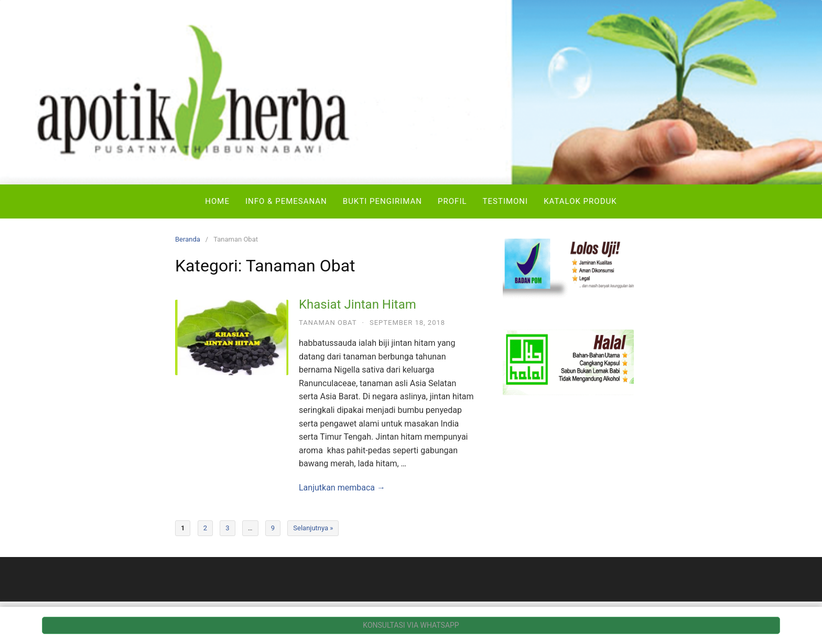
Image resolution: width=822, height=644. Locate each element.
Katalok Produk (580, 201)
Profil (452, 201)
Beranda (188, 239)
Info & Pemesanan (286, 201)
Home (217, 201)
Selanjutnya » (313, 528)
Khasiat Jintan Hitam (358, 304)
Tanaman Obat (328, 323)
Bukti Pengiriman (382, 201)
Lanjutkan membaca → (342, 488)
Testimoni (506, 201)
